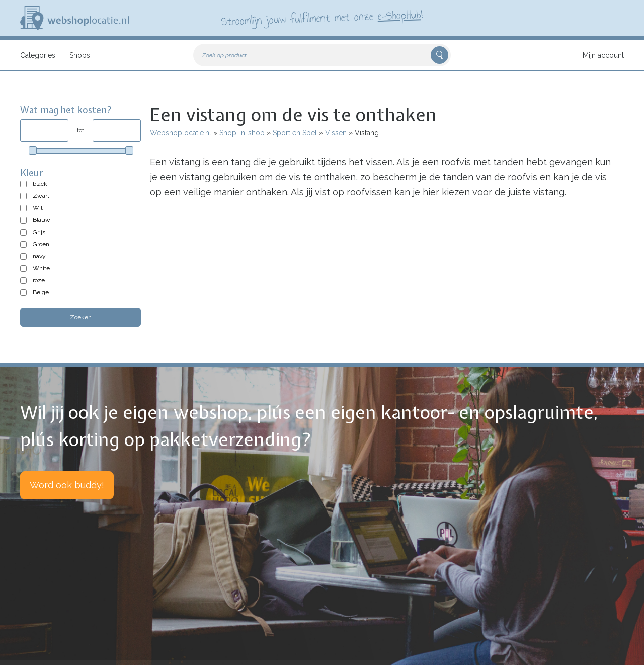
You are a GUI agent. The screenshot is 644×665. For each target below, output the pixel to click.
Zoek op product (224, 55)
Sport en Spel (295, 133)
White (41, 268)
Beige (41, 292)
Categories (38, 55)
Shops (80, 55)
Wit (38, 208)
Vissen (336, 133)
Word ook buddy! (67, 485)
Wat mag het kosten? (66, 110)
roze (39, 280)
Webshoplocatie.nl (181, 133)
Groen (41, 244)
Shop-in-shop (242, 133)
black (40, 184)
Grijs (39, 232)
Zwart (41, 196)
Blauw (42, 220)
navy (39, 256)
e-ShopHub (399, 15)
